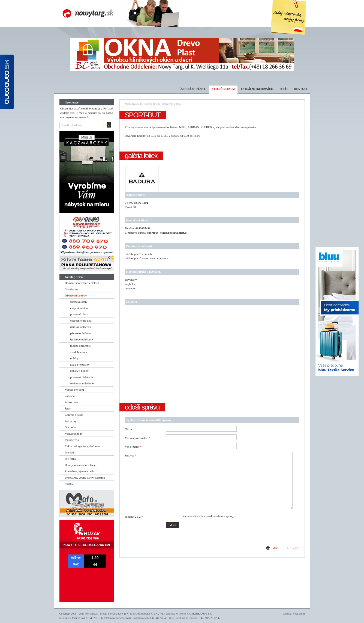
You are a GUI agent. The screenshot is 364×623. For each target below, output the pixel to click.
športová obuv (79, 302)
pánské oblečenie (81, 333)
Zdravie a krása (74, 415)
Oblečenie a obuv (76, 295)
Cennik (287, 614)
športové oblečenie (82, 339)
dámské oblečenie (81, 327)
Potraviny (71, 421)
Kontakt (301, 89)
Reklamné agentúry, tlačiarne (82, 446)
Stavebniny (72, 289)
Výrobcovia (72, 440)
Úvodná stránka (193, 89)
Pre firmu (71, 459)
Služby (69, 484)
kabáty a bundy (79, 371)
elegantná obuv (79, 308)
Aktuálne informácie (257, 89)
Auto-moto (71, 402)
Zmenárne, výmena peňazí (81, 471)
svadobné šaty (79, 352)
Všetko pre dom (74, 390)
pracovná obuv (79, 314)
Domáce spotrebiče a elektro (82, 283)
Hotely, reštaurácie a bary (80, 465)
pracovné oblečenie (82, 377)
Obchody (70, 427)
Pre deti (70, 452)
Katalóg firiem (223, 89)
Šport (68, 408)
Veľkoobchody (74, 434)
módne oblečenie (81, 346)
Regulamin (299, 614)
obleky (74, 358)
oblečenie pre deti (81, 321)
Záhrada (70, 396)
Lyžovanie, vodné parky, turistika (85, 477)
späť (295, 548)
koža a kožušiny (80, 364)
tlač (275, 548)
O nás (284, 89)
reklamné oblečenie (82, 383)
